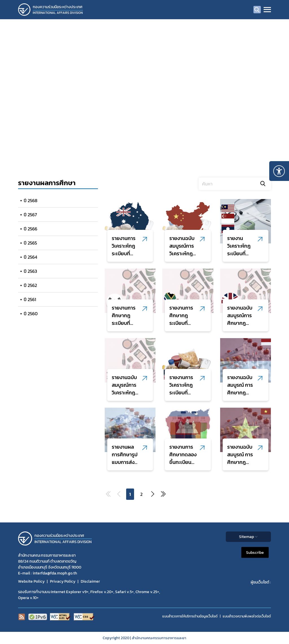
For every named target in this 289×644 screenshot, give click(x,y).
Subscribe (255, 552)
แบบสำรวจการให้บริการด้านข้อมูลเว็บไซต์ (190, 616)
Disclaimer (90, 581)
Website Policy (31, 581)
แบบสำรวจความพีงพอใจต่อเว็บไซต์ (247, 616)
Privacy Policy (63, 581)
